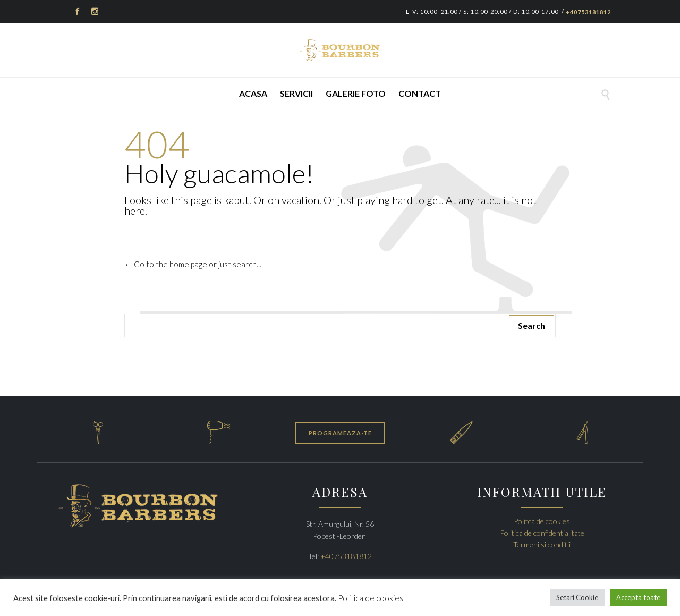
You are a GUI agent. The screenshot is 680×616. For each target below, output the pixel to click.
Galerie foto (356, 93)
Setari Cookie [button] (577, 597)
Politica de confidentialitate (542, 533)
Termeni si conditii (542, 545)
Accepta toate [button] (638, 597)
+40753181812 (588, 12)
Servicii (296, 93)
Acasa (253, 93)
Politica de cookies (371, 598)
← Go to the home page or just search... (193, 264)
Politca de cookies (542, 521)
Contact (420, 93)
